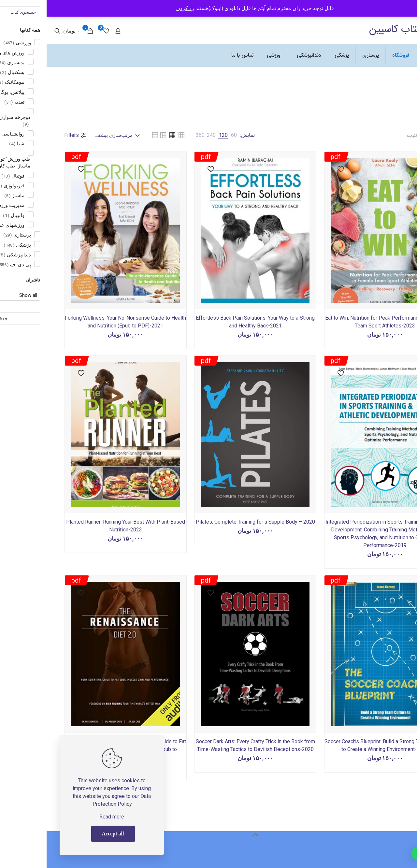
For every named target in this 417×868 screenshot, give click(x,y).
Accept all (66, 834)
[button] (388, 854)
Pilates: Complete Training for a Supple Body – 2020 (209, 522)
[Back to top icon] (208, 835)
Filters (29, 135)
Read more (65, 817)
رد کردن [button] (139, 8)
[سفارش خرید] (72, 135)
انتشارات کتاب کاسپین (367, 29)
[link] (187, 135)
